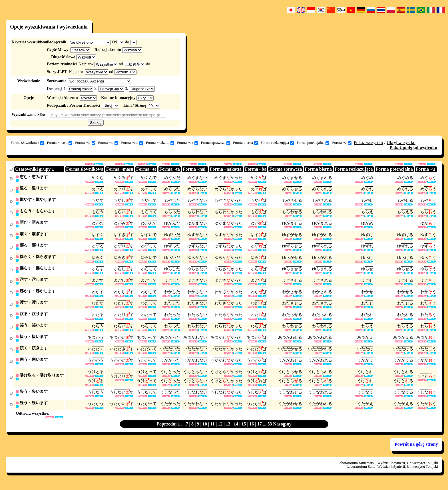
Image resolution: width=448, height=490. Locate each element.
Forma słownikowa (27, 143)
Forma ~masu (60, 143)
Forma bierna (245, 143)
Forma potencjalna (313, 143)
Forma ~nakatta (160, 143)
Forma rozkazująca (277, 143)
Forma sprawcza (216, 143)
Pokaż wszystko (368, 143)
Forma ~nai (132, 143)
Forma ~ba (188, 143)
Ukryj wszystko (401, 143)
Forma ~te (85, 143)
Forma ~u (342, 143)
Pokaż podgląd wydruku (414, 148)
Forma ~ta (108, 143)
